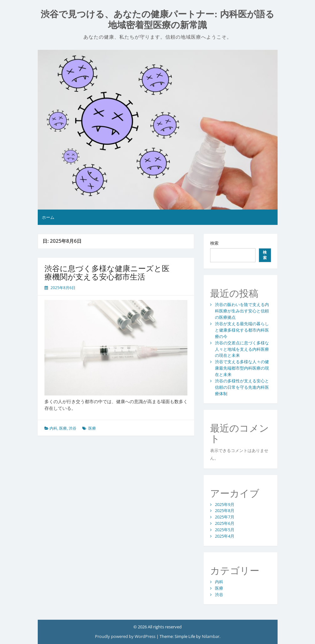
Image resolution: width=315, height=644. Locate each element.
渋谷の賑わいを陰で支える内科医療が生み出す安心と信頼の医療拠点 (242, 311)
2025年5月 (225, 530)
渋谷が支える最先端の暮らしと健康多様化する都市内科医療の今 (242, 330)
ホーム (48, 217)
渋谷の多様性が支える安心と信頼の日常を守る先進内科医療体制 (242, 387)
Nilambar (211, 636)
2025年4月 (225, 536)
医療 (63, 428)
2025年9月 (225, 504)
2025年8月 (225, 510)
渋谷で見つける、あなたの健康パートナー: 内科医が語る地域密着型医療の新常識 (157, 20)
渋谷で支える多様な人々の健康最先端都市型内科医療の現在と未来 (242, 368)
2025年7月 (225, 517)
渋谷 (73, 428)
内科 (53, 428)
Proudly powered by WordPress (126, 636)
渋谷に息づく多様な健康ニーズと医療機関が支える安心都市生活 (107, 272)
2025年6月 (225, 523)
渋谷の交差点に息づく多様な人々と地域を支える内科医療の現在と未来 (242, 349)
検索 (214, 243)
